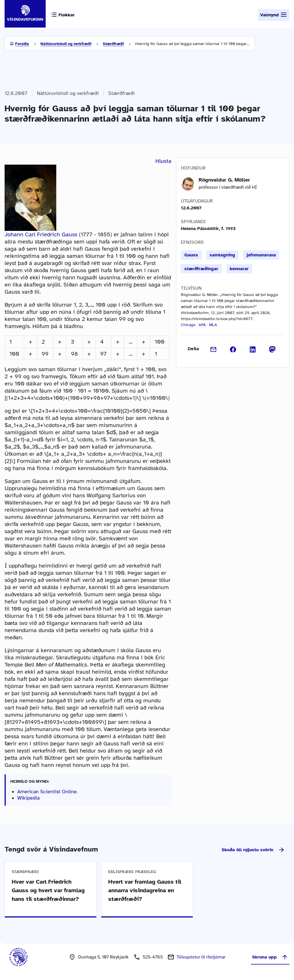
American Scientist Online (47, 792)
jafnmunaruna (261, 255)
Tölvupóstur (201, 957)
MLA (213, 325)
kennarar (239, 269)
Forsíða (22, 44)
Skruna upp (270, 957)
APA (202, 325)
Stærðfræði (113, 44)
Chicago (188, 325)
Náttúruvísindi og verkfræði (66, 44)
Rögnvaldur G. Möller (224, 180)
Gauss (191, 255)
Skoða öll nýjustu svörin (253, 850)
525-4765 (153, 957)
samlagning (222, 255)
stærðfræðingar (201, 269)
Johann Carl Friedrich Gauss (41, 234)
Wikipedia (28, 798)
